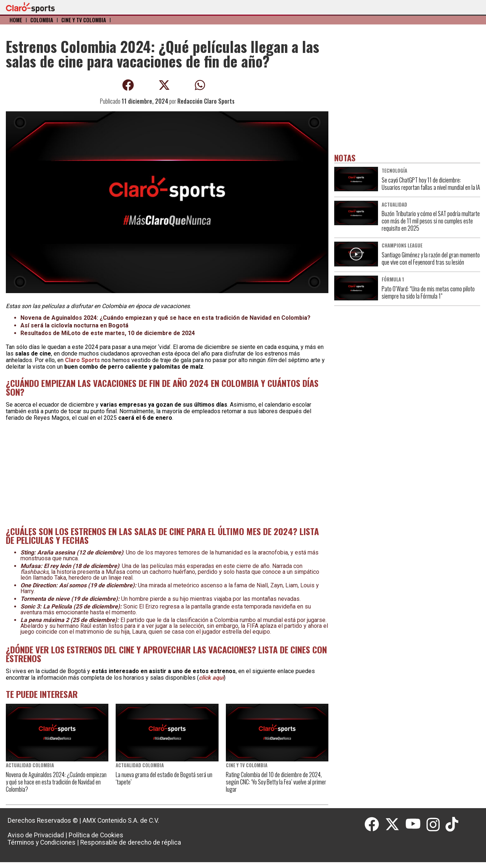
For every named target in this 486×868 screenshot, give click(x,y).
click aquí (211, 678)
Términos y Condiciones (42, 842)
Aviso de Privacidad (36, 835)
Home (16, 20)
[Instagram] (436, 825)
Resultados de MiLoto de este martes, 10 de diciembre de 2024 (108, 333)
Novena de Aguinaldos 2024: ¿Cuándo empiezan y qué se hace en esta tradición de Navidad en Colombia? (165, 318)
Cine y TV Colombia (84, 20)
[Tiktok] (453, 825)
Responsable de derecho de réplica (131, 842)
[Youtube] (416, 825)
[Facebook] (375, 825)
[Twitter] (395, 825)
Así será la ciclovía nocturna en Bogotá (74, 325)
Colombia (42, 20)
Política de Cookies (96, 835)
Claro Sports (82, 360)
